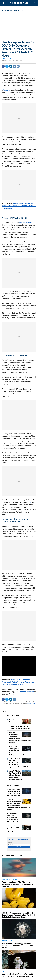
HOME (4, 10)
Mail (18, 66)
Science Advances (26, 223)
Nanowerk (7, 90)
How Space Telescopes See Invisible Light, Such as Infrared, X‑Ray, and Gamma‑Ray (17, 751)
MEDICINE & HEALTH (7, 910)
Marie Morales (8, 59)
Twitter (7, 66)
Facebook (3, 66)
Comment (14, 66)
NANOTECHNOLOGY (16, 10)
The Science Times (19, 3)
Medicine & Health (26, 692)
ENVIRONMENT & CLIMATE (9, 879)
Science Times (31, 704)
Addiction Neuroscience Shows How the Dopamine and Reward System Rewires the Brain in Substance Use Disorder (19, 915)
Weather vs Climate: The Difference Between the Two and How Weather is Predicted (17, 884)
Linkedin (11, 66)
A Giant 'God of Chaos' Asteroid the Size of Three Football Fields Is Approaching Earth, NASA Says (20, 763)
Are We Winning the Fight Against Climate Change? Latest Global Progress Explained (16, 775)
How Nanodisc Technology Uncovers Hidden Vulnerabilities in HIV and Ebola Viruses (14, 818)
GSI (30, 502)
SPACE (3, 971)
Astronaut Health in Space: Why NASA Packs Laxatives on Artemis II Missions (17, 975)
